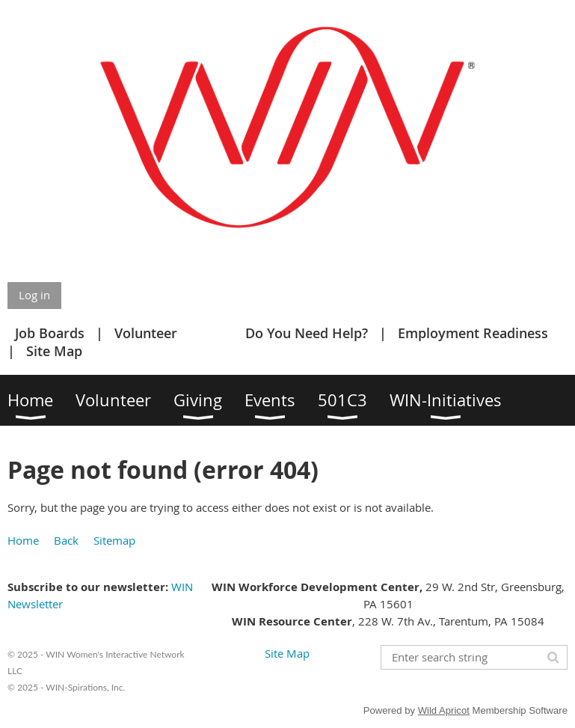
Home (23, 540)
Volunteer (146, 333)
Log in (34, 295)
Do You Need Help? (307, 333)
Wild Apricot (444, 710)
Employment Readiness (473, 333)
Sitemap (114, 540)
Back (66, 540)
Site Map (54, 351)
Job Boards (50, 333)
